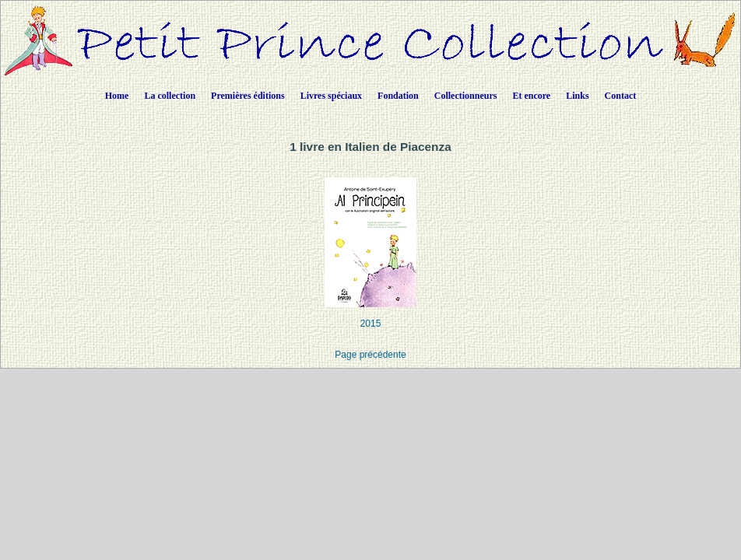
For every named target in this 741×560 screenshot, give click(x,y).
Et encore (531, 96)
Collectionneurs (466, 96)
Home (117, 96)
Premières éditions (248, 96)
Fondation (398, 96)
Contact (621, 96)
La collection (170, 96)
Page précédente (370, 355)
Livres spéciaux (331, 96)
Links (577, 96)
